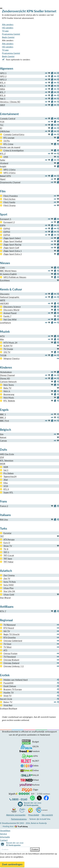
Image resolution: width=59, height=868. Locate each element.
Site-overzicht (47, 815)
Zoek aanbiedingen (12, 864)
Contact (4, 840)
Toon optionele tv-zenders (16, 59)
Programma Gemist (11, 34)
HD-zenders (8, 28)
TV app (5, 31)
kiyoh (13, 794)
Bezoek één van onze (33, 804)
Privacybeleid (34, 815)
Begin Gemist (8, 37)
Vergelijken (5, 830)
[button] (1, 8)
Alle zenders (8, 24)
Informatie (5, 837)
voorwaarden (16, 815)
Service (3, 834)
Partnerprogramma (19, 819)
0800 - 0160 (20, 799)
